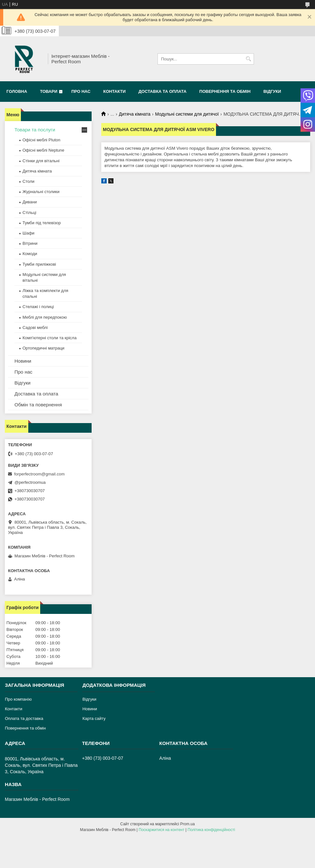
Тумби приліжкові (39, 264)
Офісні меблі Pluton (41, 140)
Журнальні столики (41, 192)
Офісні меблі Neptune (43, 150)
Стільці (29, 213)
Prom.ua (188, 824)
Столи (28, 181)
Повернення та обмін (225, 91)
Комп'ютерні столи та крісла (50, 338)
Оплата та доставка (24, 718)
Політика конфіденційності (212, 830)
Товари (49, 91)
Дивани (30, 202)
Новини (23, 361)
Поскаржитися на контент (161, 830)
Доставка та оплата (162, 91)
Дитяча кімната (135, 114)
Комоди (30, 254)
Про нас (81, 91)
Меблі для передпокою (45, 317)
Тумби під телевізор (42, 223)
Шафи (28, 233)
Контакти (114, 91)
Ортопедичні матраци (43, 348)
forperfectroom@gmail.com (39, 474)
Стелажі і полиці (38, 307)
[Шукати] (248, 59)
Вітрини (30, 243)
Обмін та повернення (38, 405)
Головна (17, 91)
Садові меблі (35, 328)
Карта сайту (94, 718)
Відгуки (272, 91)
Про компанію (18, 699)
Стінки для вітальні (41, 161)
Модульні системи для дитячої (187, 114)
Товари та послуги (35, 130)
